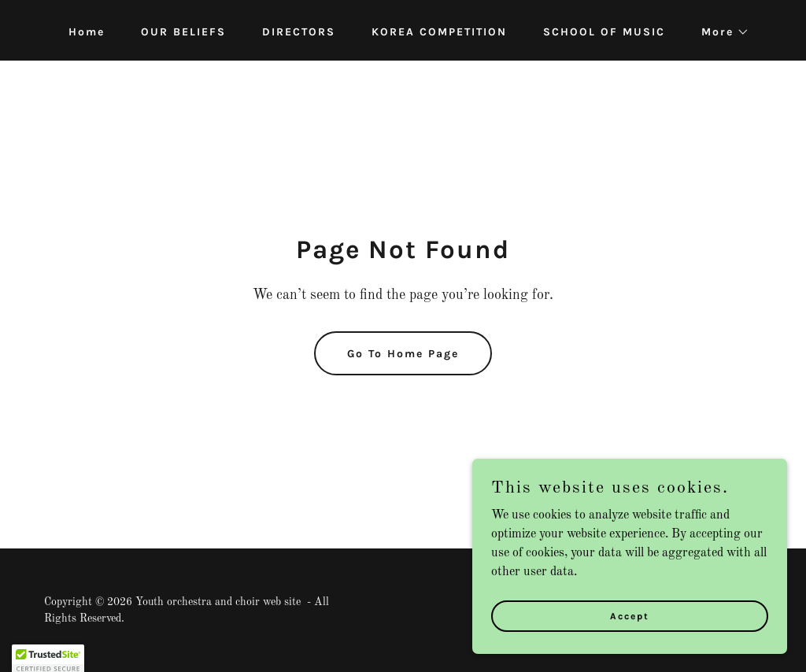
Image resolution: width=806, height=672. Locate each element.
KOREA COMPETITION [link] (439, 32)
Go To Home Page (403, 354)
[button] (720, 32)
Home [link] (87, 32)
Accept (630, 615)
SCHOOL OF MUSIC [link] (604, 32)
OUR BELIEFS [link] (183, 32)
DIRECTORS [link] (299, 32)
